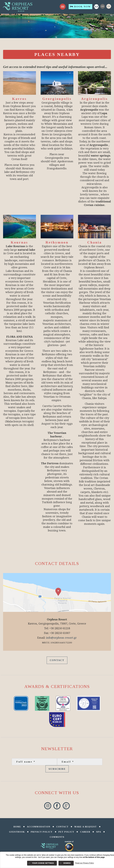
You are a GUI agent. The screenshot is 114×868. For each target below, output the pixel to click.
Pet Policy (66, 832)
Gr (109, 6)
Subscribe (57, 769)
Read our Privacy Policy (85, 863)
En (103, 6)
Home (17, 827)
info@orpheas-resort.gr (61, 638)
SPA (99, 832)
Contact (57, 660)
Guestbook (17, 832)
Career (85, 832)
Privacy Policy (42, 832)
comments (57, 837)
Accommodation (39, 827)
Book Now (80, 7)
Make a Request (86, 827)
